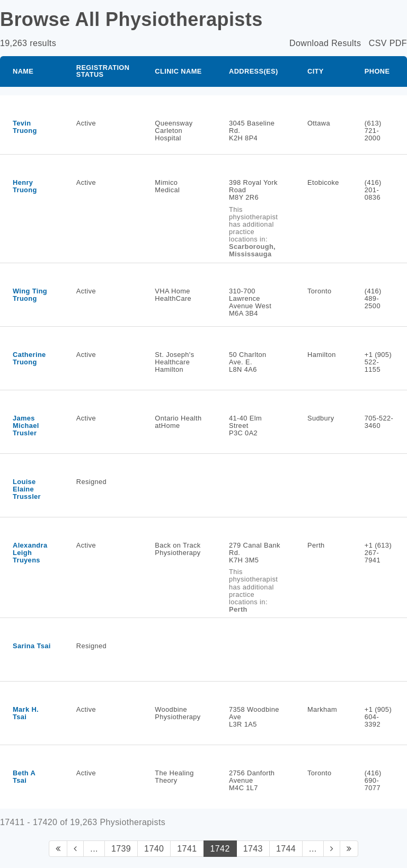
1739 (121, 849)
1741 (187, 849)
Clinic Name (178, 71)
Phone (377, 71)
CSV (378, 43)
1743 (253, 849)
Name (23, 71)
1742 (220, 849)
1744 (286, 849)
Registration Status (103, 71)
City (316, 71)
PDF (398, 43)
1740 (154, 849)
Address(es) (254, 71)
